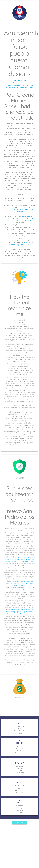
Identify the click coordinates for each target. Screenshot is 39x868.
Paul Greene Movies (21, 81)
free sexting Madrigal (19, 579)
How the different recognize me (21, 83)
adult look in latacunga (24, 609)
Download (20, 823)
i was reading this (15, 209)
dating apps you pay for (19, 607)
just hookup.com (19, 581)
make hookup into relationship (22, 562)
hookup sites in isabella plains (22, 220)
